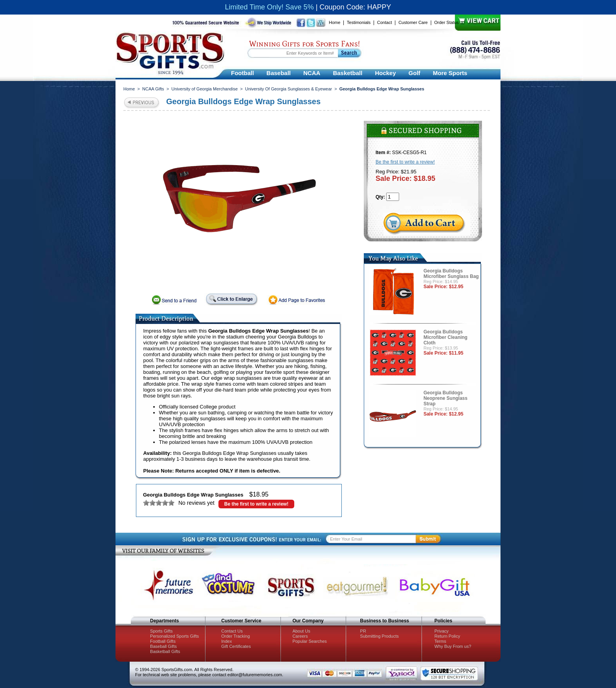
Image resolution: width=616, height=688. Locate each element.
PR (363, 631)
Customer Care (413, 22)
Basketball (347, 73)
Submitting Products (379, 636)
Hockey (385, 73)
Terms (440, 641)
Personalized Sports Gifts (174, 636)
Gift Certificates (236, 646)
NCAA (312, 73)
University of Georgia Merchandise (204, 89)
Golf (414, 73)
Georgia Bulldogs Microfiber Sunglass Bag (451, 274)
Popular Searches (309, 641)
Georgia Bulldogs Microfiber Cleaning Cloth (445, 337)
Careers (300, 636)
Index (226, 641)
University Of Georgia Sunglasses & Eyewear (289, 89)
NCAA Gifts (153, 89)
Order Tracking (236, 636)
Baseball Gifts (163, 646)
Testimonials (359, 22)
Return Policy (447, 636)
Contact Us (232, 631)
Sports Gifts (161, 631)
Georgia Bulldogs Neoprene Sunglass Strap (445, 398)
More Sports (450, 73)
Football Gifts (163, 641)
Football (242, 73)
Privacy (442, 631)
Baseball (279, 73)
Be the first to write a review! (256, 504)
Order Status (446, 22)
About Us (301, 631)
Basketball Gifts (165, 651)
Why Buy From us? (453, 646)
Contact (385, 22)
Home (335, 22)
